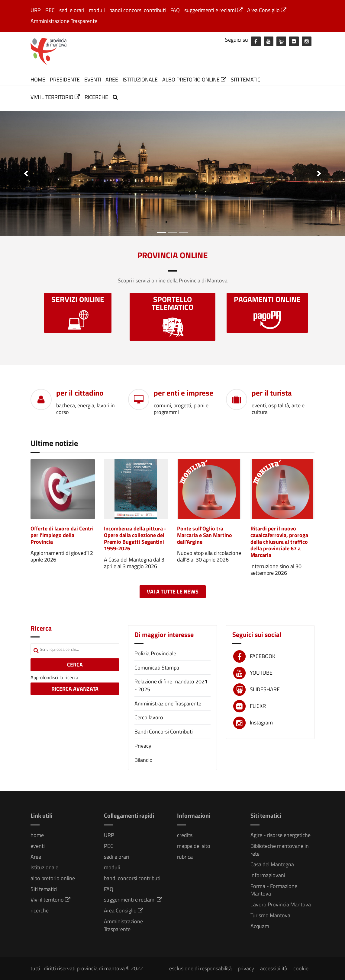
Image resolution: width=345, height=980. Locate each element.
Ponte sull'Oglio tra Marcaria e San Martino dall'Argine (205, 535)
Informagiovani (268, 875)
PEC (50, 10)
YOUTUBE (261, 673)
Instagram (261, 722)
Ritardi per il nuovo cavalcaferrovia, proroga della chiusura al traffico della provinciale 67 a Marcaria (279, 542)
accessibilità (274, 968)
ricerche (96, 97)
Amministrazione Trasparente (64, 21)
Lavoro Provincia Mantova (281, 904)
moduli (97, 10)
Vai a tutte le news (173, 592)
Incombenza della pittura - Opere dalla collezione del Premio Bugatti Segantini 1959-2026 (135, 538)
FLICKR (258, 706)
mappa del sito (194, 846)
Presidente (65, 80)
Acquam (260, 926)
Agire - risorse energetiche (281, 835)
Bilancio (143, 760)
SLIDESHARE (265, 689)
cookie (301, 968)
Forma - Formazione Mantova (274, 890)
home (38, 80)
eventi (93, 80)
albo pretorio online (194, 80)
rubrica (185, 857)
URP (36, 10)
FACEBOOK (263, 656)
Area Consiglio (267, 10)
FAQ (175, 10)
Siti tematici (246, 80)
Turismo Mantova (270, 915)
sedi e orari (72, 10)
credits (185, 835)
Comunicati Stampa (157, 668)
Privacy (143, 746)
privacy (246, 968)
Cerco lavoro (149, 717)
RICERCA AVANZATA (75, 689)
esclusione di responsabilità (200, 968)
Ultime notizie (54, 443)
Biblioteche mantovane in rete (280, 850)
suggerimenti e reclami (213, 10)
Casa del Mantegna (272, 864)
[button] (26, 173)
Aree (112, 80)
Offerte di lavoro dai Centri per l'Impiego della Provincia (62, 535)
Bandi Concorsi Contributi (164, 732)
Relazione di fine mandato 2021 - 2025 (171, 685)
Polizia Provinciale (155, 653)
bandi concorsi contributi (138, 10)
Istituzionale (140, 80)
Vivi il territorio (55, 97)
